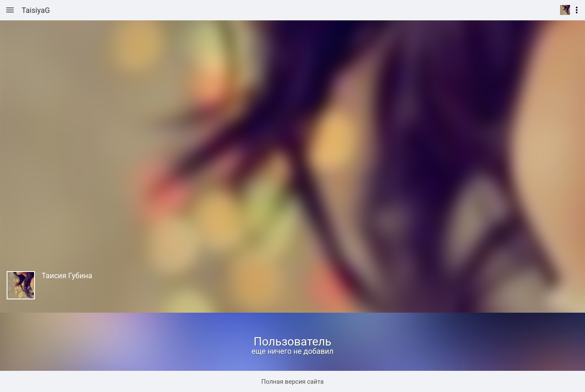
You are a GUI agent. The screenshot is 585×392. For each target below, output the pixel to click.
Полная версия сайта (293, 382)
